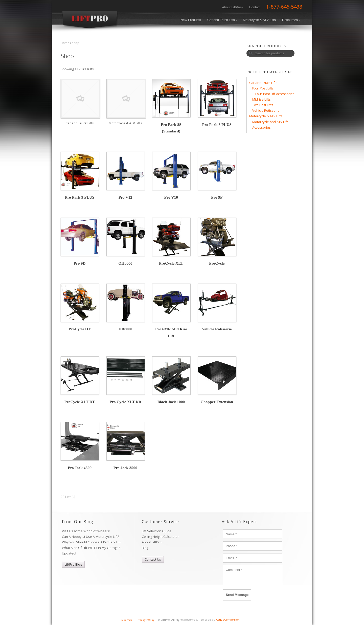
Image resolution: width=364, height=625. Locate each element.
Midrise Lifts (261, 99)
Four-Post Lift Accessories (275, 94)
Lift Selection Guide (157, 531)
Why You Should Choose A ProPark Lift (91, 542)
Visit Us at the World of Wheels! (86, 531)
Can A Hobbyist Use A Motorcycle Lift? (90, 537)
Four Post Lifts (263, 88)
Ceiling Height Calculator (160, 537)
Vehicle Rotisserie (266, 110)
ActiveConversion (228, 620)
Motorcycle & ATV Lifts (259, 20)
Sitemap (127, 620)
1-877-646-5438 (284, 7)
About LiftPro (233, 7)
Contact (255, 7)
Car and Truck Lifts (222, 20)
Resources (291, 20)
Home (65, 43)
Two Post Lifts (263, 105)
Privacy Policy (145, 620)
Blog (145, 548)
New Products (191, 20)
